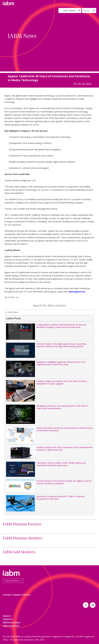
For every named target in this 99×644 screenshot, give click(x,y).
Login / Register (69, 10)
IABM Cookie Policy (11, 626)
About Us (7, 616)
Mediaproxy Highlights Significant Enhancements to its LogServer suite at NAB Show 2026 (61, 363)
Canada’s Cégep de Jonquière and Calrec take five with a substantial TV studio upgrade (62, 382)
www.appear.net (77, 292)
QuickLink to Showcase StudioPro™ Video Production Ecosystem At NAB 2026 (61, 498)
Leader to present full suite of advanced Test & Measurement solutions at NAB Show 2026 (65, 449)
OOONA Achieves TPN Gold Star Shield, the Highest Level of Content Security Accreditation (64, 482)
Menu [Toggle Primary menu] (90, 11)
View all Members (12, 581)
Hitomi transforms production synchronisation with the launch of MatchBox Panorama (65, 429)
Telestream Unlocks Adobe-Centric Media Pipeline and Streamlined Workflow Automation (61, 464)
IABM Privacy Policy (11, 622)
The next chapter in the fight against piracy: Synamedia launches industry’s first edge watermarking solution (61, 345)
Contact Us (8, 619)
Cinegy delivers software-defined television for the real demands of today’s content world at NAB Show (61, 326)
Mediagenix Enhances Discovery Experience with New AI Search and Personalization (62, 407)
